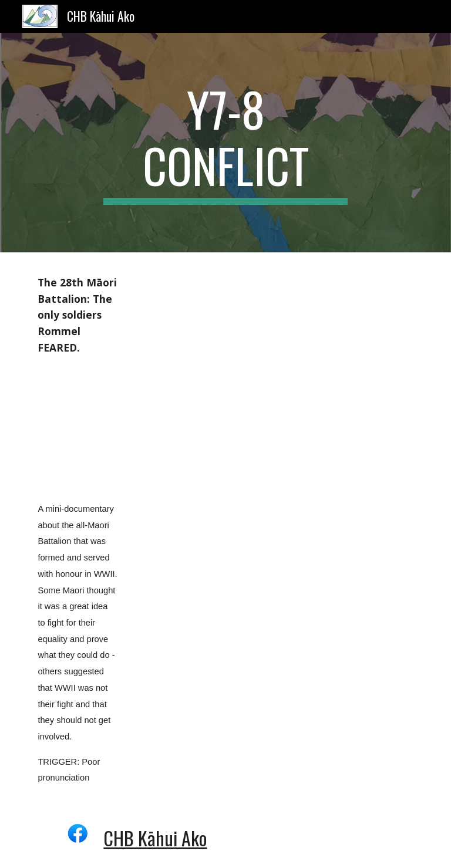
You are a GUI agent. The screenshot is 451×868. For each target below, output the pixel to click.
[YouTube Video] (77, 428)
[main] (225, 143)
